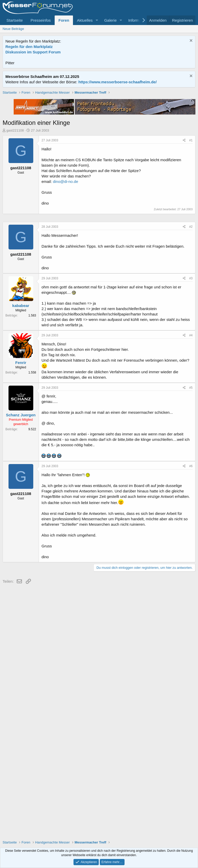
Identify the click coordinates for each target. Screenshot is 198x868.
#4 (191, 490)
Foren (64, 20)
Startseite (15, 20)
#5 (191, 542)
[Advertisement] (99, 126)
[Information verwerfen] (190, 41)
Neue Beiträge (13, 29)
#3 (191, 433)
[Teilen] (184, 214)
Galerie (110, 20)
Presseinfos (40, 20)
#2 (191, 382)
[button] (97, 20)
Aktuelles (85, 20)
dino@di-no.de (65, 255)
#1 (191, 214)
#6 (191, 621)
